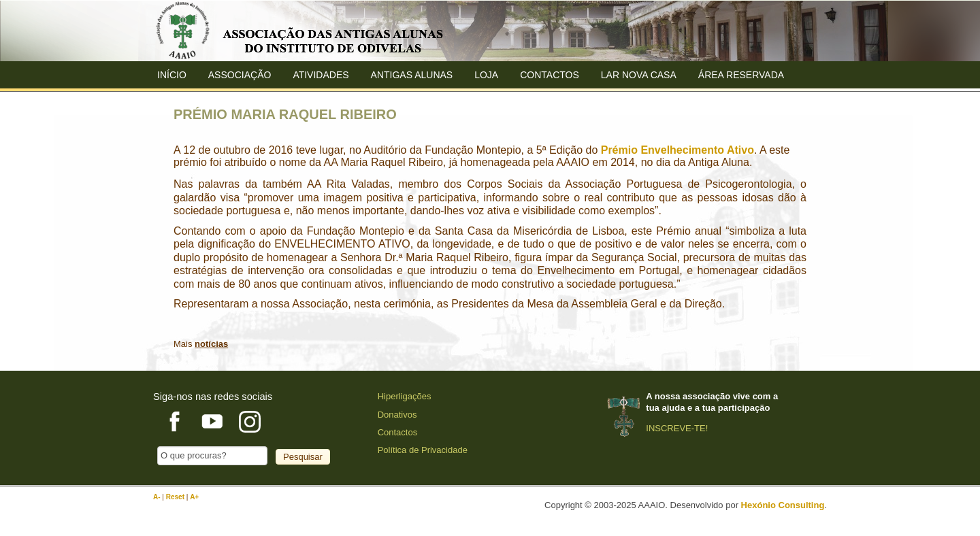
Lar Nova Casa (639, 75)
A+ (194, 497)
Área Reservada (741, 75)
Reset (176, 497)
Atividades (321, 75)
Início (172, 75)
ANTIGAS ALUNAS (412, 75)
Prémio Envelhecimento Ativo (677, 150)
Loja (486, 75)
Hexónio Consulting (783, 505)
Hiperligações (405, 396)
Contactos (550, 75)
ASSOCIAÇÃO (240, 75)
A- (158, 497)
